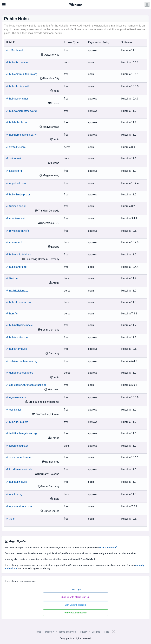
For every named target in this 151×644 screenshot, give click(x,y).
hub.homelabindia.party (21, 135)
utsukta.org (14, 494)
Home (38, 632)
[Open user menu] (147, 5)
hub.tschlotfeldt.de (18, 255)
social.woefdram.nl (19, 457)
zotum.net (13, 158)
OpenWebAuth (108, 548)
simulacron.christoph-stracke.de (26, 385)
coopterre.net (15, 218)
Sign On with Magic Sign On (75, 597)
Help (107, 632)
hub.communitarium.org (22, 74)
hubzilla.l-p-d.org (17, 422)
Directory (50, 632)
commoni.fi (14, 242)
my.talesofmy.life (17, 231)
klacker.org (14, 171)
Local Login (75, 589)
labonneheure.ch (17, 446)
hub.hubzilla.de (16, 482)
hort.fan (12, 314)
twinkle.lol (13, 410)
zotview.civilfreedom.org (22, 361)
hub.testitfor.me (17, 337)
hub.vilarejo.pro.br (18, 195)
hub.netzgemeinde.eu (20, 325)
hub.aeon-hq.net (17, 99)
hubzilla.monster (17, 63)
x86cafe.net (14, 50)
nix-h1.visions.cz (17, 291)
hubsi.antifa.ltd (16, 267)
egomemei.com (17, 397)
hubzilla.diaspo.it (17, 86)
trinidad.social (16, 206)
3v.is (10, 519)
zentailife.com (16, 147)
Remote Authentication (76, 613)
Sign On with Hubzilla (75, 605)
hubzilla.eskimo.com (20, 302)
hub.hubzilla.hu (16, 122)
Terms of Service (67, 632)
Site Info (96, 632)
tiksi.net (12, 278)
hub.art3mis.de (16, 349)
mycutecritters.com (19, 506)
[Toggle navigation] (4, 5)
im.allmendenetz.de (19, 469)
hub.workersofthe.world (21, 111)
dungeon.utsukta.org (20, 373)
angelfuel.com (16, 183)
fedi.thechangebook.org (21, 433)
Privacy (84, 632)
